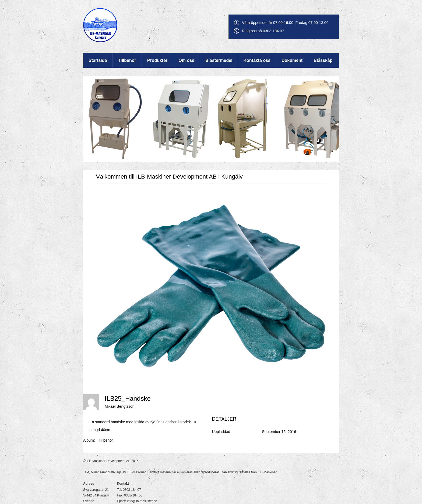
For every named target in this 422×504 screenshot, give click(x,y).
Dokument (292, 60)
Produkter (157, 60)
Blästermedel (219, 60)
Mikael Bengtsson (120, 406)
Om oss (186, 60)
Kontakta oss (257, 60)
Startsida (98, 60)
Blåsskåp (323, 60)
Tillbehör (127, 60)
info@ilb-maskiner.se (142, 501)
